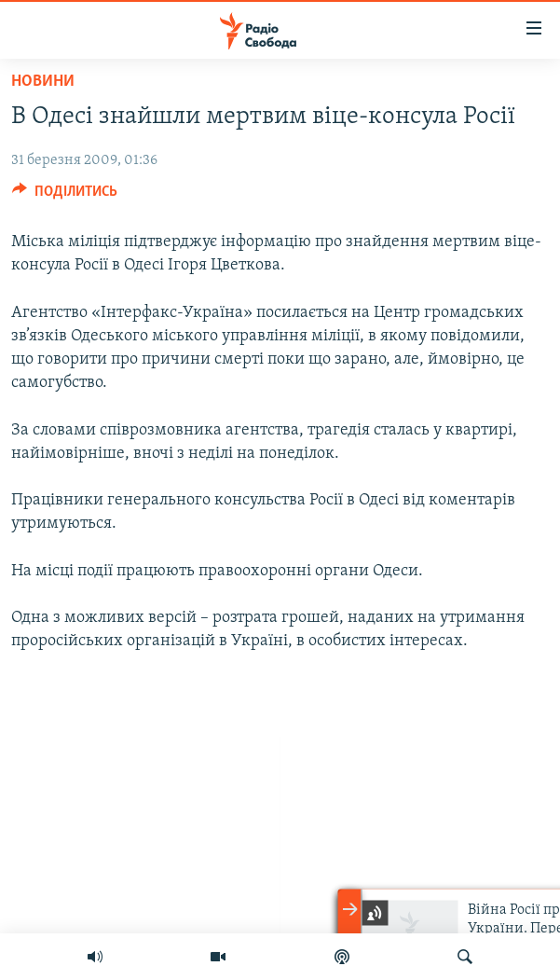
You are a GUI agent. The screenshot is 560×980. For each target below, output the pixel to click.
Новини (43, 82)
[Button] (65, 196)
